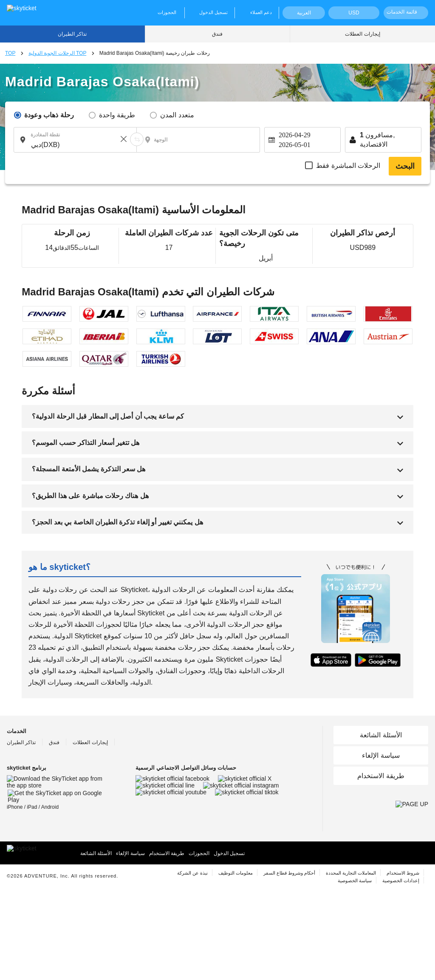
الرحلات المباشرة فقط (348, 166)
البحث (405, 166)
